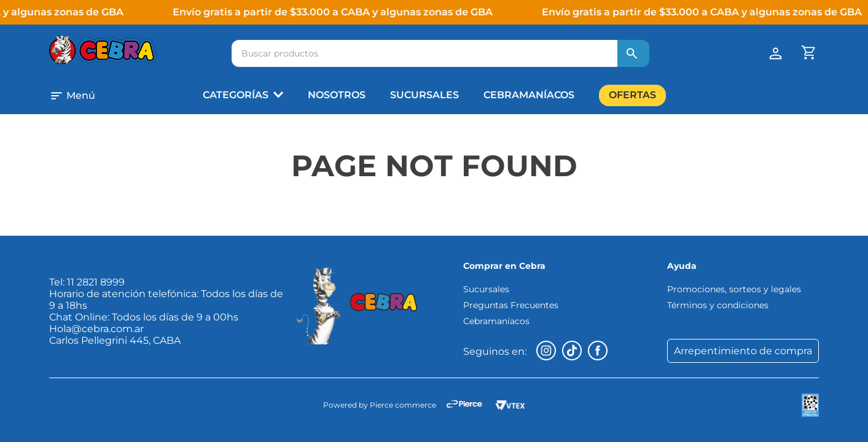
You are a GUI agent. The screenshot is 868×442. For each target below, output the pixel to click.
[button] (126, 96)
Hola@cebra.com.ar (96, 329)
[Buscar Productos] (632, 53)
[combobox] (440, 53)
